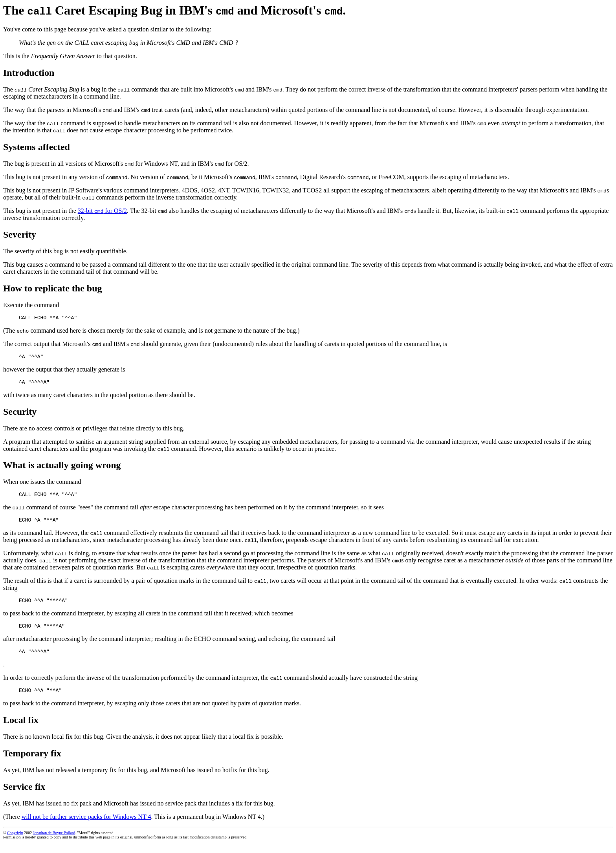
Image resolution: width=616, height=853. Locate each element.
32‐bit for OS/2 (102, 211)
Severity (20, 234)
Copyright (15, 843)
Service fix (24, 797)
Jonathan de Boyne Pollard (54, 843)
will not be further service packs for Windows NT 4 (86, 827)
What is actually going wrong (62, 469)
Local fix (21, 730)
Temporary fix (32, 764)
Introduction (29, 73)
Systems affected (37, 147)
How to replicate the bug (53, 288)
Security (20, 415)
